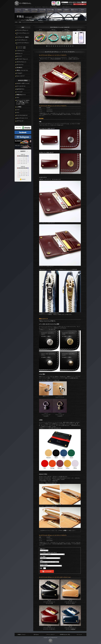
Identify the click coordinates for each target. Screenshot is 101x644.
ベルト (18, 97)
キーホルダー (19, 73)
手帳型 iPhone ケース (21, 95)
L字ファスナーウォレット (22, 59)
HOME (16, 22)
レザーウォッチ (20, 121)
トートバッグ (19, 92)
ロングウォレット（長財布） (23, 37)
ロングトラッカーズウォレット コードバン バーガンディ (33, 22)
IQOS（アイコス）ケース (22, 118)
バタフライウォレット (21, 62)
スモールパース (20, 65)
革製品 (20, 22)
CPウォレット (19, 53)
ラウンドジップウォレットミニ (23, 34)
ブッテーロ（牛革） (22, 47)
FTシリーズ (19, 56)
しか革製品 (19, 107)
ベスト (18, 112)
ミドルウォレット (20, 51)
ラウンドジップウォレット (22, 30)
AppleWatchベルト (20, 89)
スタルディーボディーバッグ (23, 83)
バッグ (18, 110)
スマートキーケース (21, 86)
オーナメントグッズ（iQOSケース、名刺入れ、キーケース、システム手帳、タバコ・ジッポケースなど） (23, 102)
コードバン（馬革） (22, 48)
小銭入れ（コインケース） (22, 70)
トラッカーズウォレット (22, 40)
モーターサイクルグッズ (22, 115)
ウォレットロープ (20, 76)
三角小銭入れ (19, 68)
